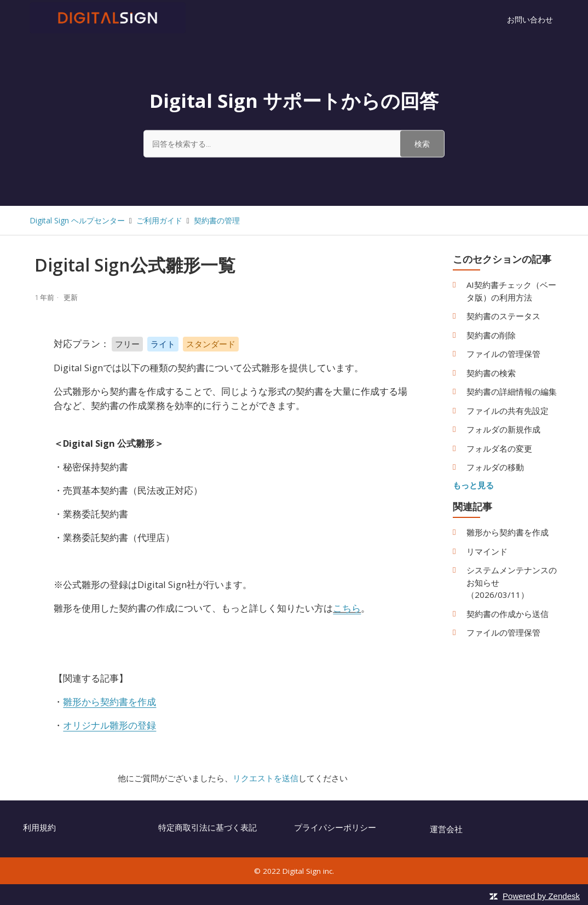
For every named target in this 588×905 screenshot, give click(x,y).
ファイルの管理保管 (503, 354)
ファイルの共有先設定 (508, 411)
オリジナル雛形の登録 (109, 725)
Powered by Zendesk (541, 896)
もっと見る (473, 485)
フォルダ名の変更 (499, 448)
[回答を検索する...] (294, 143)
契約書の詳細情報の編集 (512, 391)
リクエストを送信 (266, 778)
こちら (347, 608)
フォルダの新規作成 (503, 429)
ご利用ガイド (159, 220)
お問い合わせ (530, 19)
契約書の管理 (217, 220)
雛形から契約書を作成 (508, 532)
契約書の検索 (491, 373)
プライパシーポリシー (335, 827)
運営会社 (446, 829)
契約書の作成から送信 (508, 614)
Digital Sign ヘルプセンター (77, 220)
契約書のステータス (503, 316)
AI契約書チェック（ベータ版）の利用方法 (511, 291)
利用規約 (39, 827)
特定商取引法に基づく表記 (207, 827)
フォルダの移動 (495, 467)
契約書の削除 (491, 335)
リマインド (487, 551)
